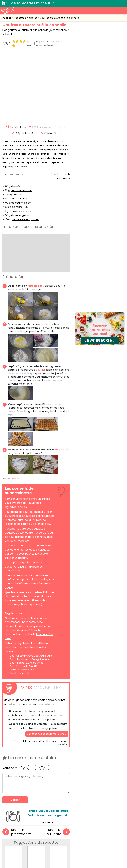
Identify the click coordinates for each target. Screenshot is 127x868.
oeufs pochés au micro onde (26, 594)
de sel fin (18, 125)
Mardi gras (8, 93)
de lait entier (20, 130)
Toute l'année (20, 98)
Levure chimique (60, 81)
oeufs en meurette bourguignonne (30, 590)
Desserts (54, 72)
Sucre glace (34, 85)
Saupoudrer (62, 381)
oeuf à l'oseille (18, 587)
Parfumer (11, 460)
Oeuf (5, 85)
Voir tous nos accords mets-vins (47, 665)
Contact (43, 852)
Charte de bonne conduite (21, 855)
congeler (42, 510)
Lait (48, 81)
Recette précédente (17, 763)
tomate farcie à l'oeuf (23, 601)
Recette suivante (58, 763)
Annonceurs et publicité (21, 852)
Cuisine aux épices (49, 93)
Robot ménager (60, 85)
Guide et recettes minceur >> (30, 3)
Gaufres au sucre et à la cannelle (59, 18)
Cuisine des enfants (37, 89)
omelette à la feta (21, 604)
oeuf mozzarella (19, 597)
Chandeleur (15, 72)
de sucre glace (20, 146)
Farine (42, 81)
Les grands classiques (27, 76)
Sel (25, 81)
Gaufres (46, 85)
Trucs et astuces (110, 829)
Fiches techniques (81, 829)
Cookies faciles (15, 801)
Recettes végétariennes (35, 72)
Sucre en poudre (18, 85)
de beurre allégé (21, 134)
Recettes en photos (26, 18)
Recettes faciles (19, 829)
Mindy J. (17, 409)
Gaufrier (20, 93)
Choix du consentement (66, 858)
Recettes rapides (49, 76)
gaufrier (40, 301)
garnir (15, 443)
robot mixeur (35, 217)
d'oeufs (16, 117)
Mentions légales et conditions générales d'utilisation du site (85, 852)
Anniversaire (56, 89)
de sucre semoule (21, 121)
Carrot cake (58, 801)
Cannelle (32, 81)
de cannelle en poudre (25, 150)
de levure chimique (20, 142)
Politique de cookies (52, 855)
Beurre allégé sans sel (14, 89)
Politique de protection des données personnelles (95, 855)
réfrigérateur (13, 502)
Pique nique (32, 93)
